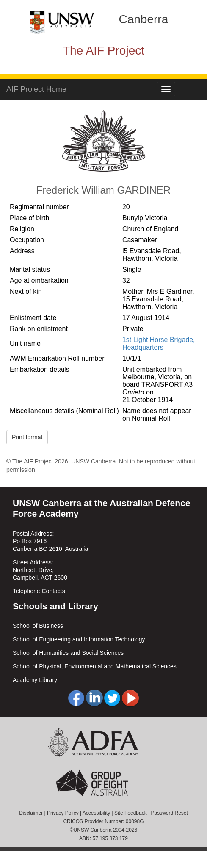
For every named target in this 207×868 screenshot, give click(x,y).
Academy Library (35, 680)
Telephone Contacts (39, 591)
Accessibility (96, 813)
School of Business (38, 626)
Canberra (144, 19)
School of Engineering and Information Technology (79, 639)
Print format (27, 437)
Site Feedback (131, 813)
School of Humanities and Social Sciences (68, 653)
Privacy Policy (63, 813)
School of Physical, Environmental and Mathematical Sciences (95, 666)
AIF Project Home (36, 89)
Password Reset (169, 813)
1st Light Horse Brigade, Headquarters (159, 344)
